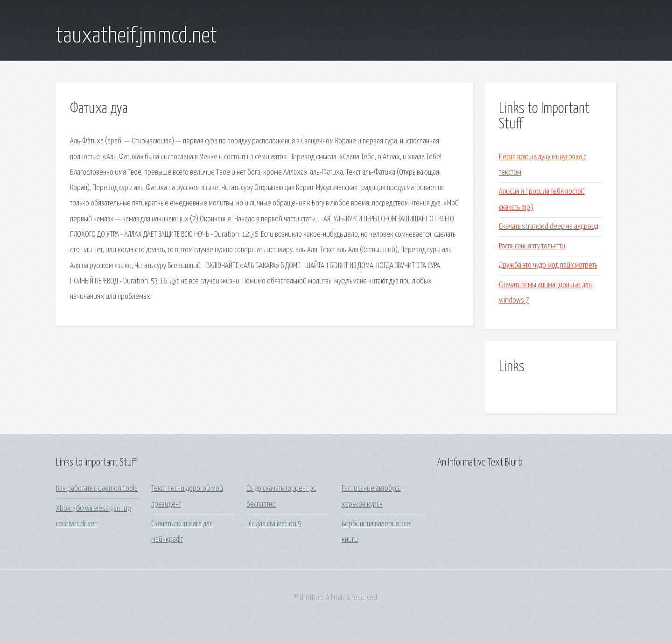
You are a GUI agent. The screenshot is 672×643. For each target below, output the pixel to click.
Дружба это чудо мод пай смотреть (548, 265)
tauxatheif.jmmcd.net (136, 36)
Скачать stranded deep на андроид (549, 227)
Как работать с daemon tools (97, 489)
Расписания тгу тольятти (532, 246)
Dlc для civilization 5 (274, 524)
